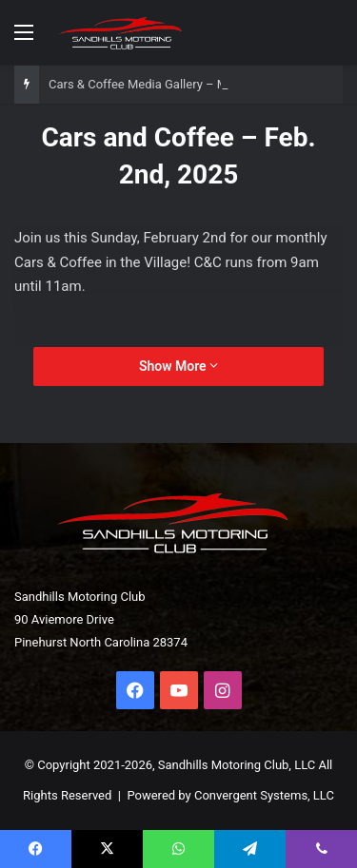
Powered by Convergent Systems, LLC (230, 795)
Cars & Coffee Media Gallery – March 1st (160, 84)
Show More (178, 366)
